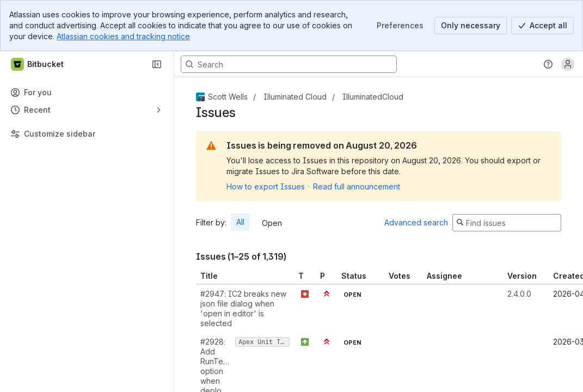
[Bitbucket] (38, 64)
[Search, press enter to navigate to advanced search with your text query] (289, 64)
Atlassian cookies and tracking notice (123, 36)
